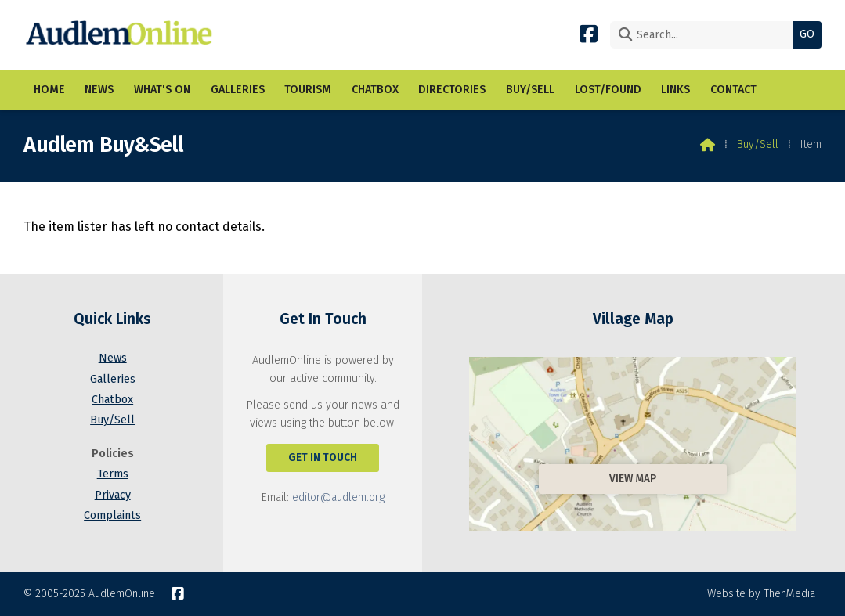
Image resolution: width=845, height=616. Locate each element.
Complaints (112, 515)
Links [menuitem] (675, 90)
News (113, 358)
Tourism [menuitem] (308, 90)
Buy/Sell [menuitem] (530, 90)
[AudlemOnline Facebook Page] (589, 33)
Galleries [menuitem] (238, 90)
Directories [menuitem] (452, 90)
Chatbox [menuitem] (375, 90)
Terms (113, 474)
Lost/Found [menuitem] (608, 90)
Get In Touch (323, 457)
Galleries (113, 379)
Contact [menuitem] (733, 90)
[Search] (705, 35)
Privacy (113, 495)
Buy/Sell (758, 144)
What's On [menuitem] (162, 90)
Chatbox (112, 400)
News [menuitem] (99, 90)
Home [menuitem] (49, 90)
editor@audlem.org (338, 497)
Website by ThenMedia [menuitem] (761, 594)
